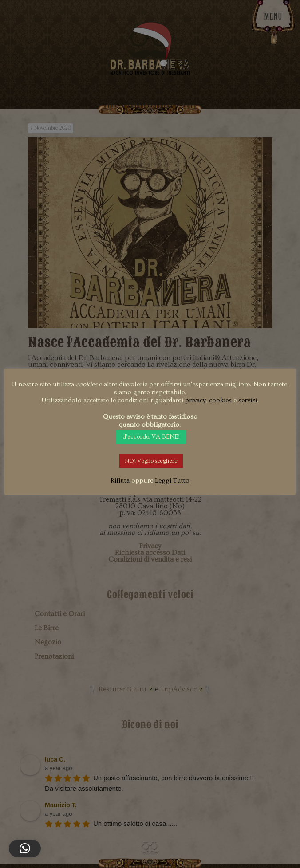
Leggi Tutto (172, 481)
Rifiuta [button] (120, 481)
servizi (248, 400)
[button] (25, 848)
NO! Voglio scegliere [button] (151, 461)
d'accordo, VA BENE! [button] (151, 437)
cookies (220, 400)
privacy (195, 400)
